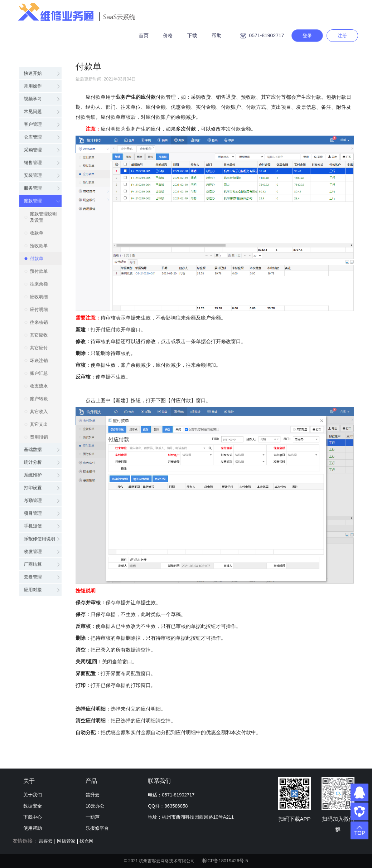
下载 (192, 35)
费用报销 (40, 442)
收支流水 (40, 385)
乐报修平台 (97, 828)
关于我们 (33, 795)
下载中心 (33, 817)
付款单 (37, 242)
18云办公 (95, 806)
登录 (307, 36)
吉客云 (46, 841)
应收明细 (40, 285)
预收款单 (40, 228)
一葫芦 (93, 817)
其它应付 (40, 342)
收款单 (37, 213)
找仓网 (86, 841)
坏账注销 (40, 356)
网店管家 (66, 841)
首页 (144, 35)
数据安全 (33, 806)
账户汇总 (40, 371)
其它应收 (40, 328)
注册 (342, 36)
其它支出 (40, 428)
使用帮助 (33, 828)
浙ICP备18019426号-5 (225, 861)
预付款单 (40, 256)
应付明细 (40, 299)
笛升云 (93, 795)
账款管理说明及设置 (45, 195)
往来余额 (40, 270)
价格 (168, 35)
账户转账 (40, 399)
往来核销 (40, 313)
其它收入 (40, 414)
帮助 (217, 35)
